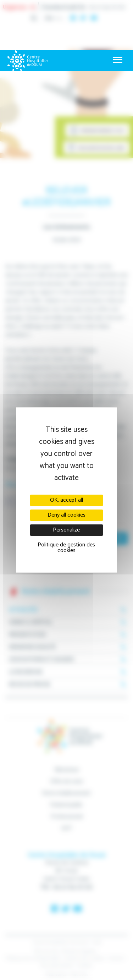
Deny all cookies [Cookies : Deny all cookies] (66, 515)
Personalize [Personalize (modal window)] (66, 530)
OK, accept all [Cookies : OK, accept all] (66, 500)
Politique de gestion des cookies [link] (66, 548)
